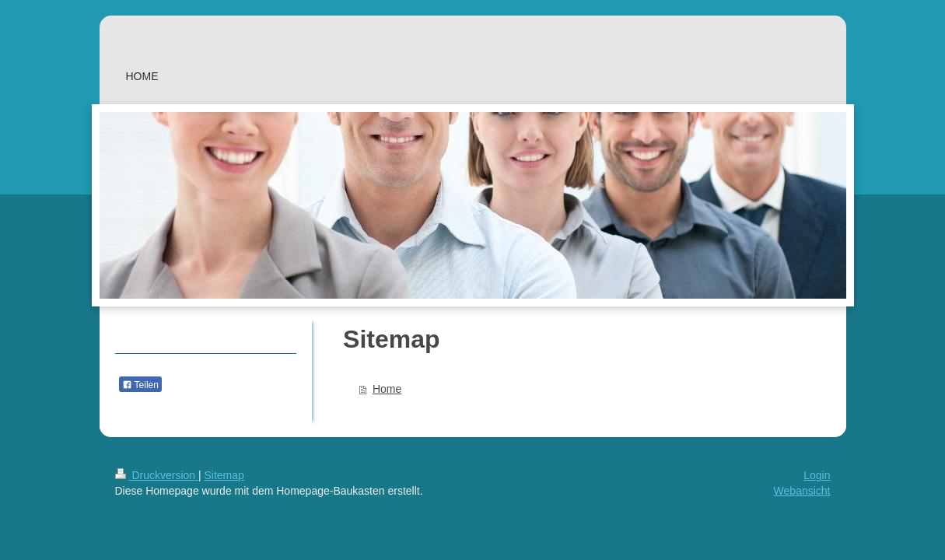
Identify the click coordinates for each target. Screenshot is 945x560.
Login (817, 475)
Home (387, 389)
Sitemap (224, 475)
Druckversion (157, 475)
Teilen (140, 385)
